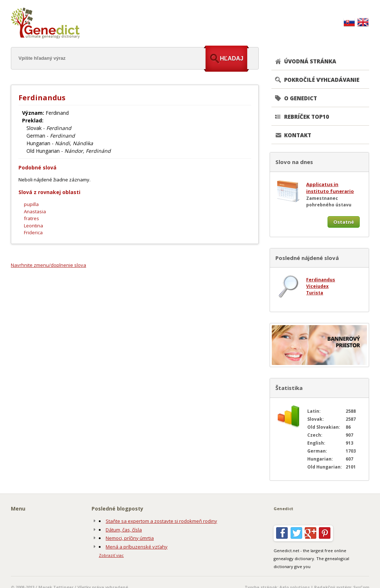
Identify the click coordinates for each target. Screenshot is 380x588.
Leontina (33, 226)
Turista (315, 293)
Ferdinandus (321, 280)
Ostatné (344, 222)
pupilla (31, 204)
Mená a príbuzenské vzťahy (137, 547)
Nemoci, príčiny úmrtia (130, 538)
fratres (31, 218)
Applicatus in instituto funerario (330, 188)
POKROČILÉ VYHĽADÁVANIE (322, 80)
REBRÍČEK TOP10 (307, 117)
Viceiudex (317, 286)
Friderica (33, 232)
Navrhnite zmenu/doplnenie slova (48, 265)
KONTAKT (298, 135)
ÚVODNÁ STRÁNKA (310, 61)
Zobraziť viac (111, 555)
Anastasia (35, 211)
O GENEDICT (301, 98)
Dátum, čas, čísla (124, 530)
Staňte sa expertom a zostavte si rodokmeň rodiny (161, 521)
